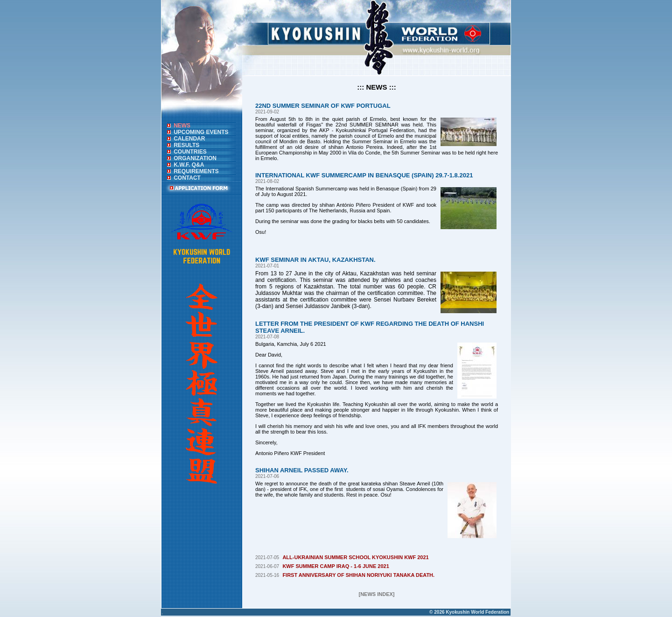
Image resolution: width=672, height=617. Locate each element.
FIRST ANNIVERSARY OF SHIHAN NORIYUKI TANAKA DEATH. (358, 575)
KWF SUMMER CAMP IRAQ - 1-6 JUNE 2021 (336, 566)
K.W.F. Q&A (189, 165)
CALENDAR (189, 139)
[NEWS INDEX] (377, 594)
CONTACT (187, 178)
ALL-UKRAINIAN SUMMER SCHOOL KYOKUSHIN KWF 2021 (355, 557)
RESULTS (186, 145)
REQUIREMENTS (196, 171)
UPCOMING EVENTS (201, 132)
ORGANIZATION (195, 158)
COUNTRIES (190, 152)
